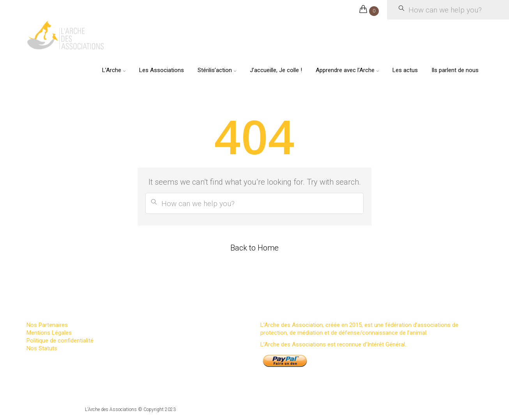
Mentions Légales (49, 333)
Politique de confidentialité (60, 341)
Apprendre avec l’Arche (345, 70)
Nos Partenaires (47, 325)
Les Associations (162, 70)
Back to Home (254, 248)
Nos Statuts (42, 348)
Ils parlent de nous (455, 70)
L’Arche (112, 70)
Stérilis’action (215, 70)
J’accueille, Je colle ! (276, 70)
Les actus (405, 70)
